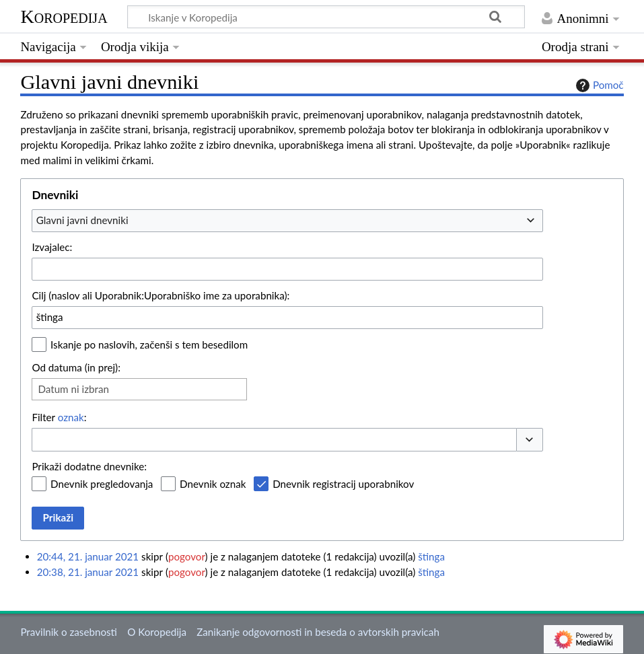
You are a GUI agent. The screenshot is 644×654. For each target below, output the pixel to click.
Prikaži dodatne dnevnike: (89, 466)
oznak (71, 417)
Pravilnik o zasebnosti (69, 632)
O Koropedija (157, 632)
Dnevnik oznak (213, 484)
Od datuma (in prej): (76, 367)
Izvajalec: (52, 247)
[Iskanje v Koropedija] (326, 17)
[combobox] (287, 221)
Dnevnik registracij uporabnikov (343, 484)
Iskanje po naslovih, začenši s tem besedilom (149, 344)
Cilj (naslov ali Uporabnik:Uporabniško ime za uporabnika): (160, 295)
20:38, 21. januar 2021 (88, 572)
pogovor (187, 556)
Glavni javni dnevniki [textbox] (82, 220)
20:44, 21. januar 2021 (88, 556)
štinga (431, 556)
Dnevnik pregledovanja (102, 484)
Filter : (59, 417)
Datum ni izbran (73, 389)
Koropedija (64, 16)
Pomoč (598, 85)
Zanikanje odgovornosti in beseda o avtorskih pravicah (318, 632)
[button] (530, 440)
